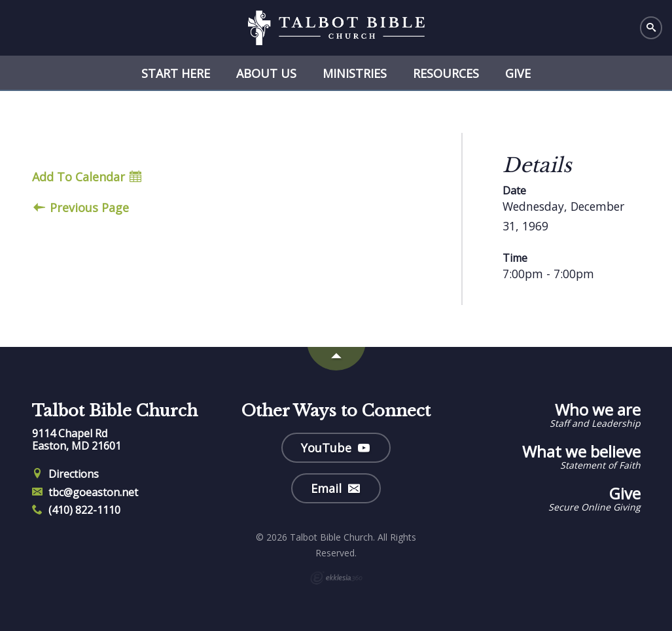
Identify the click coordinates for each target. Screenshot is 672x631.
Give (518, 73)
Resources (446, 73)
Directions (66, 474)
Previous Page (81, 208)
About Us (266, 73)
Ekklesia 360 (336, 578)
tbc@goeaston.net (85, 492)
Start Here (176, 73)
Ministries (355, 73)
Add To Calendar (87, 177)
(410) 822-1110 (77, 510)
